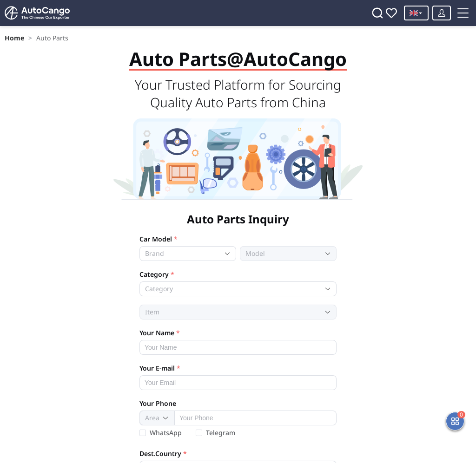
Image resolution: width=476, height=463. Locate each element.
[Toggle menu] (424, 40)
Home (13, 34)
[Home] (33, 13)
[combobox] (181, 178)
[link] (13, 34)
